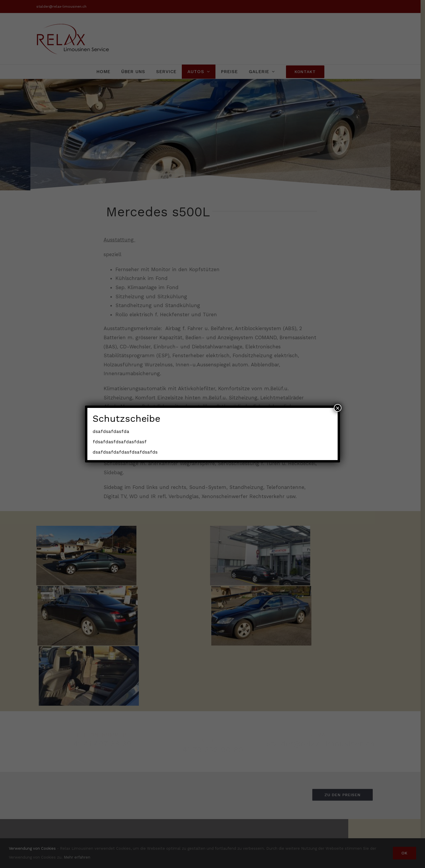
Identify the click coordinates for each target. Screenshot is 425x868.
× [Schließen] (338, 408)
